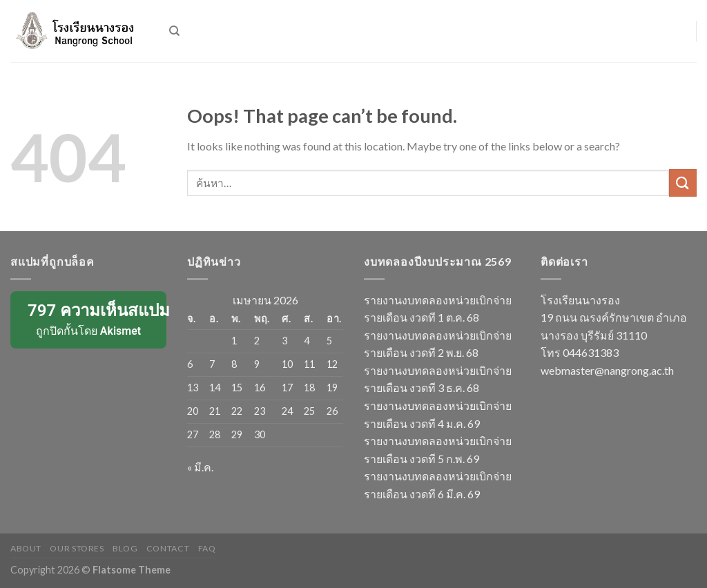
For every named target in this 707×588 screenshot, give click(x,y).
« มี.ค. (200, 467)
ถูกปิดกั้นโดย (93, 319)
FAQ (207, 548)
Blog (125, 548)
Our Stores (77, 548)
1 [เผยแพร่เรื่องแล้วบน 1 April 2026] (234, 341)
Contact (168, 548)
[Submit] (683, 183)
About (26, 548)
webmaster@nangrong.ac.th (607, 370)
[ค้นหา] (174, 31)
